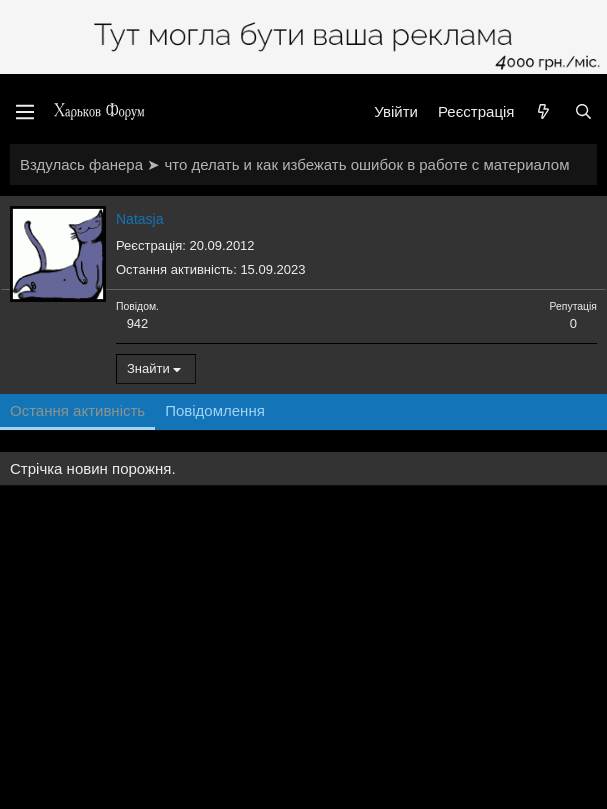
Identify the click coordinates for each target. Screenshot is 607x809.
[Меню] (25, 112)
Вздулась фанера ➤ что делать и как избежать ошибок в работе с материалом (294, 164)
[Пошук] (583, 111)
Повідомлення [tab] (215, 410)
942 (138, 323)
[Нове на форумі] (543, 111)
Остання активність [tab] (77, 410)
